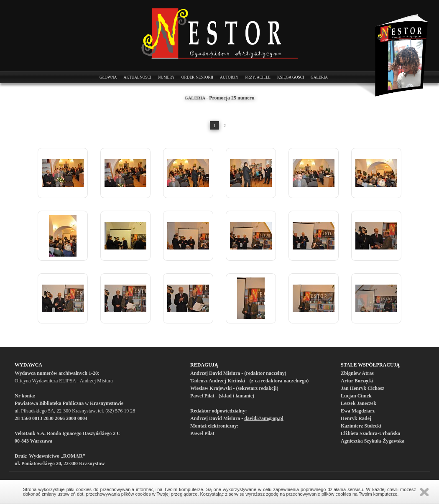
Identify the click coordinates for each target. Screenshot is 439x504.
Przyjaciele (258, 77)
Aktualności (137, 77)
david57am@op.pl (264, 418)
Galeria (319, 77)
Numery (166, 77)
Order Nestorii (197, 77)
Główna (108, 77)
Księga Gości (291, 77)
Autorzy (229, 77)
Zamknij (424, 492)
